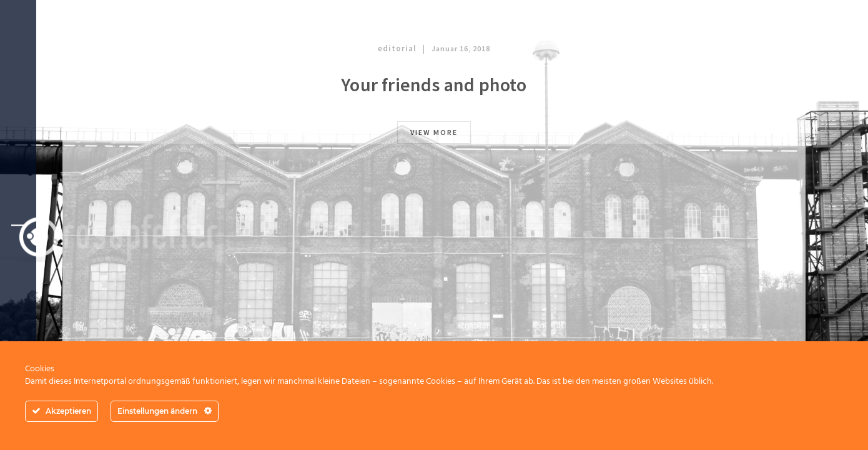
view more (434, 132)
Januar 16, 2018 (461, 48)
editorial (397, 48)
